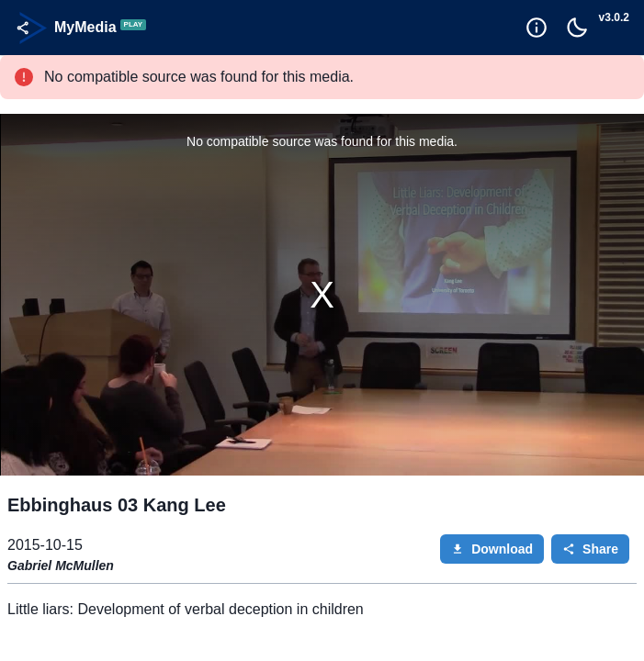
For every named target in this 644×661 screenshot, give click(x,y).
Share (590, 549)
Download (492, 549)
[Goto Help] (537, 28)
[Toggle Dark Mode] (577, 28)
